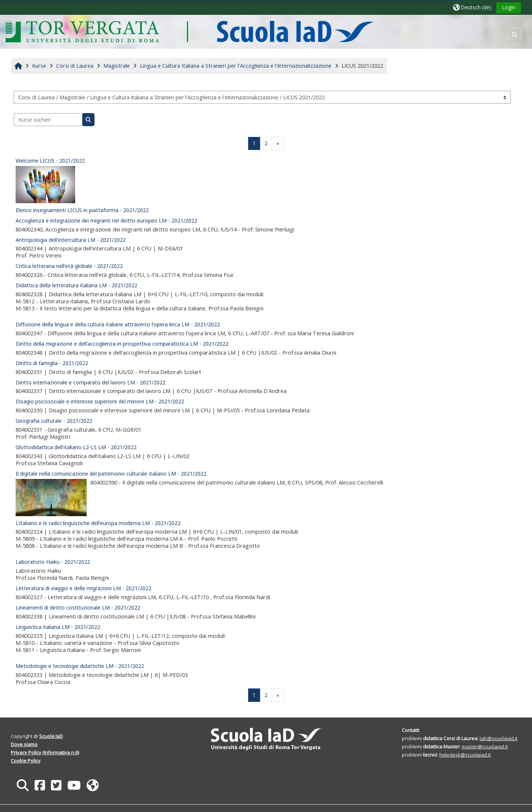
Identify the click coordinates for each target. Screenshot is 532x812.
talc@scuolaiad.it (499, 738)
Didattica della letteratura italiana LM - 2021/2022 (76, 285)
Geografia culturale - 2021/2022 (54, 421)
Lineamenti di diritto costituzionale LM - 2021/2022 (78, 608)
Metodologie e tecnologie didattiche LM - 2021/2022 (80, 666)
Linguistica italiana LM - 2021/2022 (58, 627)
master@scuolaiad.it (485, 747)
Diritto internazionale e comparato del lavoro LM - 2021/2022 (91, 382)
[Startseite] (189, 31)
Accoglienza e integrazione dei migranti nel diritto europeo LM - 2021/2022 (106, 220)
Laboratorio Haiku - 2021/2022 (53, 562)
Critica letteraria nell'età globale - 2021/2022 (69, 266)
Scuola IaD (51, 736)
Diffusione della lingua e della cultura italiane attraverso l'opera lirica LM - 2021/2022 (118, 324)
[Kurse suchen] (48, 120)
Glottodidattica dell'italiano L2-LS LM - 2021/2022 (76, 447)
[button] (472, 7)
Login (509, 7)
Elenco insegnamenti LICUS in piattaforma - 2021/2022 (82, 210)
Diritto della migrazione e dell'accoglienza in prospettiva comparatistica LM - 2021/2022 (122, 344)
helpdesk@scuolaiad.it (465, 755)
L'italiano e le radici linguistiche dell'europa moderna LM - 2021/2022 (98, 523)
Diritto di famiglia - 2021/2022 (52, 363)
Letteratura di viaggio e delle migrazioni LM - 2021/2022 (84, 588)
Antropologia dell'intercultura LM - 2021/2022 (71, 240)
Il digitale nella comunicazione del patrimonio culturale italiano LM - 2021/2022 (111, 474)
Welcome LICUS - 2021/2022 (50, 161)
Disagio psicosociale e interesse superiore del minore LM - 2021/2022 (100, 401)
